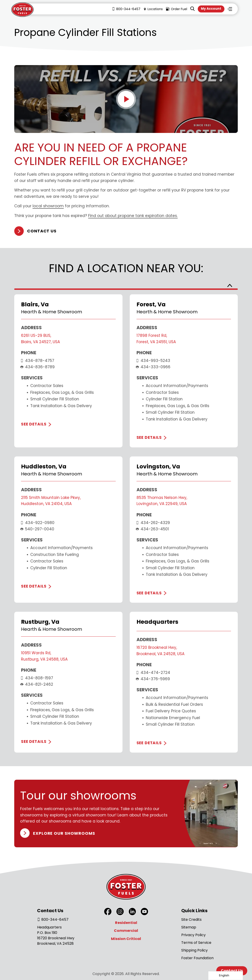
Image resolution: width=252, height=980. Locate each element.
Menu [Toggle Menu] (230, 9)
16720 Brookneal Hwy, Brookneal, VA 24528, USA (160, 651)
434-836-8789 (38, 367)
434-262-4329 (153, 523)
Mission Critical (126, 939)
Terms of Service (196, 943)
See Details (34, 424)
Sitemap (189, 927)
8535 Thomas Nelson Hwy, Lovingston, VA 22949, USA (162, 501)
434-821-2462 (37, 684)
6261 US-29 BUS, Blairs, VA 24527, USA (40, 339)
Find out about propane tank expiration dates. (133, 216)
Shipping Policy (194, 950)
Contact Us (42, 231)
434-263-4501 (153, 529)
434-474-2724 (153, 673)
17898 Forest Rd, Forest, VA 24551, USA (156, 339)
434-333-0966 (153, 367)
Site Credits (191, 920)
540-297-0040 (38, 529)
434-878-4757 (38, 361)
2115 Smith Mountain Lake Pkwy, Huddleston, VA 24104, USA (51, 501)
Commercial (126, 931)
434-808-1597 (37, 678)
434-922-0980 (38, 523)
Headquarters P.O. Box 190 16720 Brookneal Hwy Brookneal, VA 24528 (56, 935)
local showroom (48, 206)
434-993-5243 (153, 361)
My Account (211, 9)
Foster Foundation (197, 958)
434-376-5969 (153, 679)
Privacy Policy (193, 935)
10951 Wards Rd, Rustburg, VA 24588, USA (44, 656)
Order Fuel (177, 9)
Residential (126, 923)
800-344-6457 (126, 9)
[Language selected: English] (226, 976)
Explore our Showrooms (64, 833)
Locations (153, 9)
